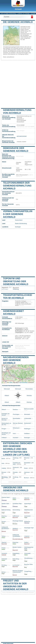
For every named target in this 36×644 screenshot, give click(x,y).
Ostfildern (27, 433)
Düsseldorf (27, 463)
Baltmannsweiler (29, 409)
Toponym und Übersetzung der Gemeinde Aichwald (16, 281)
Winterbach (16, 428)
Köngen (4, 429)
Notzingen (27, 438)
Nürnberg (5, 477)
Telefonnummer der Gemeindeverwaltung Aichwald (17, 186)
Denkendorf (27, 423)
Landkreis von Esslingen (23, 14)
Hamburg (16, 458)
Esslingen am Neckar (6, 414)
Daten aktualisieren (9, 57)
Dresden (15, 472)
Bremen (4, 472)
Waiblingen (27, 429)
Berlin (3, 459)
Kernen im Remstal (5, 419)
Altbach (7, 396)
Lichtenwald (28, 418)
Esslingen (18, 227)
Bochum (26, 478)
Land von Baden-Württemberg (8, 14)
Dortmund (16, 467)
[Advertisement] (18, 84)
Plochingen (16, 414)
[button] (4, 367)
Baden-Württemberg (21, 223)
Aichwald (18, 9)
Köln (3, 463)
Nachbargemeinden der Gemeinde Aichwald (16, 360)
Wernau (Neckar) (18, 423)
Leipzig (4, 468)
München (27, 458)
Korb (14, 433)
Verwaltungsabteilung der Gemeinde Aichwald (18, 214)
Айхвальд (16, 289)
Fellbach (4, 438)
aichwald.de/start (22, 136)
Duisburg (15, 477)
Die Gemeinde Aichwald (18, 22)
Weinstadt (7, 389)
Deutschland (19, 220)
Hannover (27, 472)
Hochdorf (16, 438)
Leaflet (10, 383)
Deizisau (29, 396)
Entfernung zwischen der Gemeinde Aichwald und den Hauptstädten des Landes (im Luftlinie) (17, 449)
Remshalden (29, 389)
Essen (26, 468)
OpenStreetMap (23, 383)
